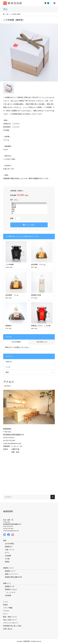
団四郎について (8, 568)
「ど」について (10, 593)
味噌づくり (7, 583)
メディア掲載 (8, 608)
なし (29, 203)
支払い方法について (10, 620)
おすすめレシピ (42, 342)
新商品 (7, 562)
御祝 (29, 209)
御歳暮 (29, 207)
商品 (7, 372)
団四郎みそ (9, 547)
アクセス (6, 611)
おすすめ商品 (16, 342)
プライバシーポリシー (11, 623)
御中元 (29, 205)
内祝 (29, 211)
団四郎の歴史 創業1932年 (13, 577)
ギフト (7, 553)
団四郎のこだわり (11, 589)
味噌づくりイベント (12, 574)
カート (5, 614)
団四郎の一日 (9, 586)
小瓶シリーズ (9, 550)
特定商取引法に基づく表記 (12, 626)
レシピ (8, 367)
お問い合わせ (8, 629)
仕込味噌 (8, 556)
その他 (7, 559)
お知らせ (9, 362)
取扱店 (5, 605)
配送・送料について (10, 617)
